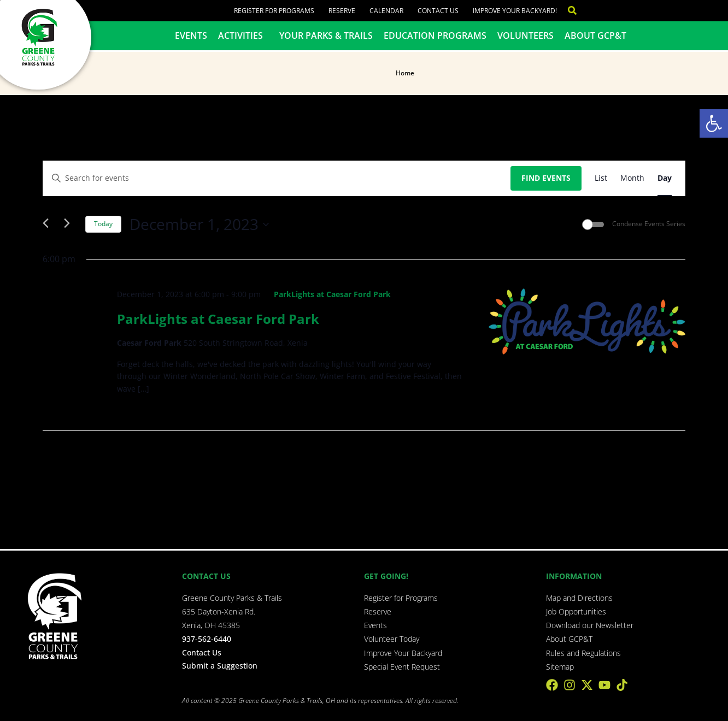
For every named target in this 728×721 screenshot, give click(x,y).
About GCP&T (595, 36)
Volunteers (526, 36)
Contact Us (438, 11)
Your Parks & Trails (326, 36)
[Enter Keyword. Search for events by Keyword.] (277, 178)
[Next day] (71, 224)
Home (405, 73)
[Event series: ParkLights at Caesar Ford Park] (327, 294)
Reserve (342, 11)
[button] (714, 123)
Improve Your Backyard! (515, 11)
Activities (243, 36)
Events (191, 36)
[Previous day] (49, 224)
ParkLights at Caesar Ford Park (218, 319)
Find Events (546, 178)
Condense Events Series (649, 224)
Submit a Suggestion (220, 666)
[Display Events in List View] (601, 178)
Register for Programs (274, 11)
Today (103, 224)
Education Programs (435, 36)
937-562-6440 (207, 639)
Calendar (386, 11)
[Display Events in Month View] (632, 178)
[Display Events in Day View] (665, 178)
